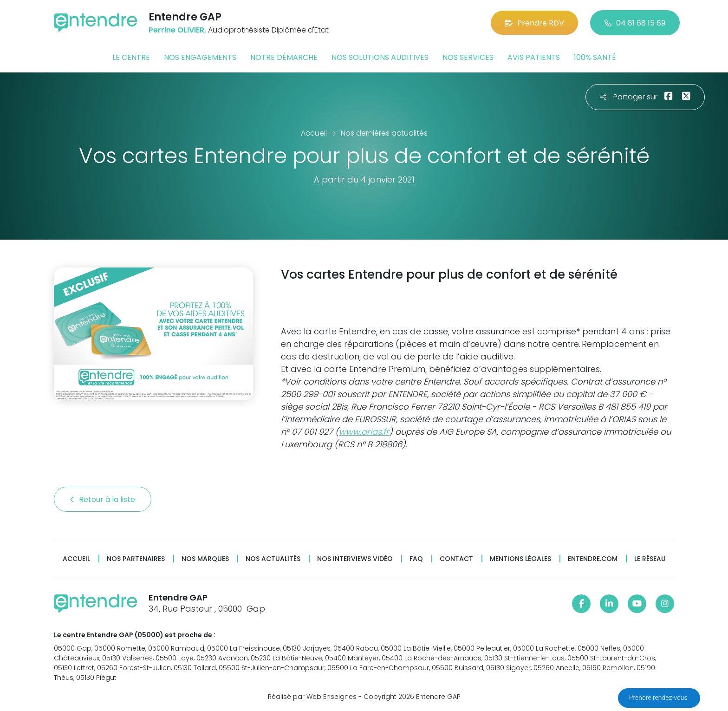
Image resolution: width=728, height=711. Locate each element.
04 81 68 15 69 (635, 23)
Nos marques (205, 559)
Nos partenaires (136, 559)
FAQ (416, 559)
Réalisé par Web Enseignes (312, 697)
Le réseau (650, 559)
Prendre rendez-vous (659, 698)
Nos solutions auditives (380, 57)
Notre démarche (284, 57)
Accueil (76, 559)
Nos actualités (273, 559)
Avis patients (534, 57)
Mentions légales (520, 559)
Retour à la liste (103, 499)
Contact (456, 559)
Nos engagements (200, 57)
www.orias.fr (364, 432)
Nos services (468, 57)
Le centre (131, 57)
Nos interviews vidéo (355, 559)
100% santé (595, 57)
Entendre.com (593, 559)
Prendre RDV (534, 23)
